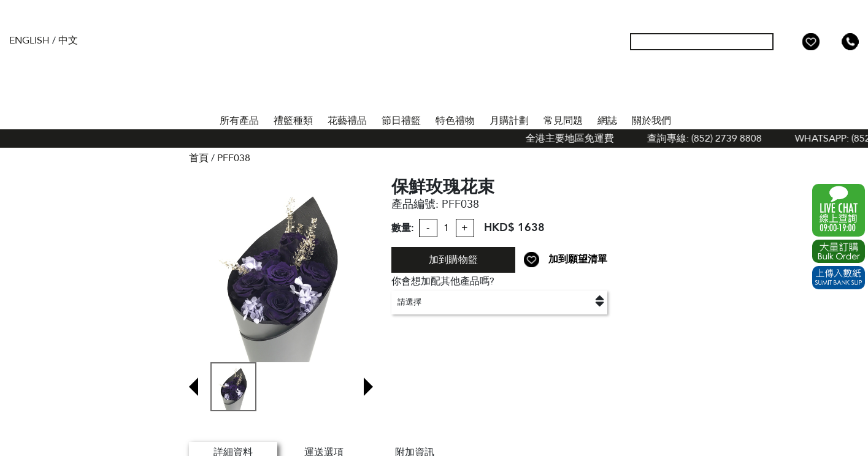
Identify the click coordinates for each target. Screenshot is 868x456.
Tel (850, 42)
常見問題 (563, 121)
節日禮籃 (401, 121)
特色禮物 (455, 121)
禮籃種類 (293, 121)
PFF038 (234, 158)
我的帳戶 (791, 42)
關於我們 (651, 121)
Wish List (811, 42)
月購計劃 (509, 121)
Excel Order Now (839, 251)
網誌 (607, 121)
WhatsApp (839, 210)
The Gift (434, 66)
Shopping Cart (831, 42)
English (29, 40)
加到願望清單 (578, 259)
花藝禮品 (347, 121)
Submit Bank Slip (839, 278)
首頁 (201, 118)
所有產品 (239, 121)
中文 (68, 40)
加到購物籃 (453, 260)
